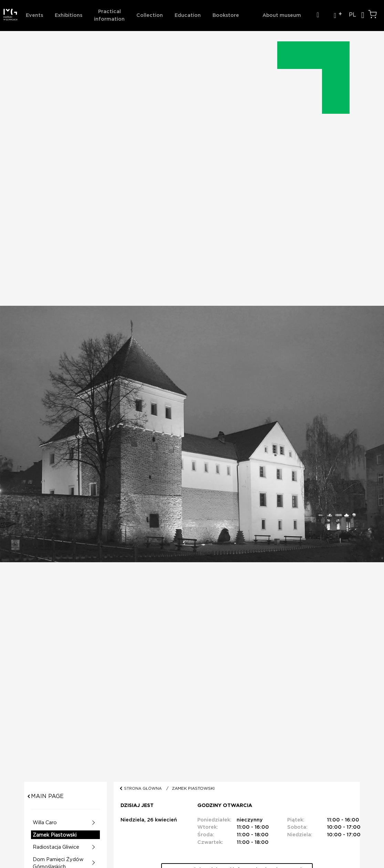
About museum (282, 15)
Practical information (109, 15)
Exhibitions (69, 15)
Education (188, 15)
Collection (150, 15)
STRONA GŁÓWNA (143, 789)
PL (352, 15)
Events (34, 15)
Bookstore (226, 15)
